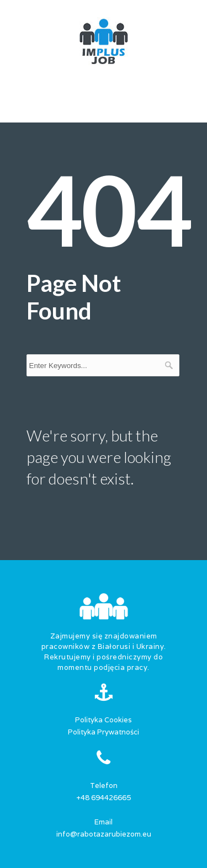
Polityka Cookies (104, 720)
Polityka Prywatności (104, 732)
